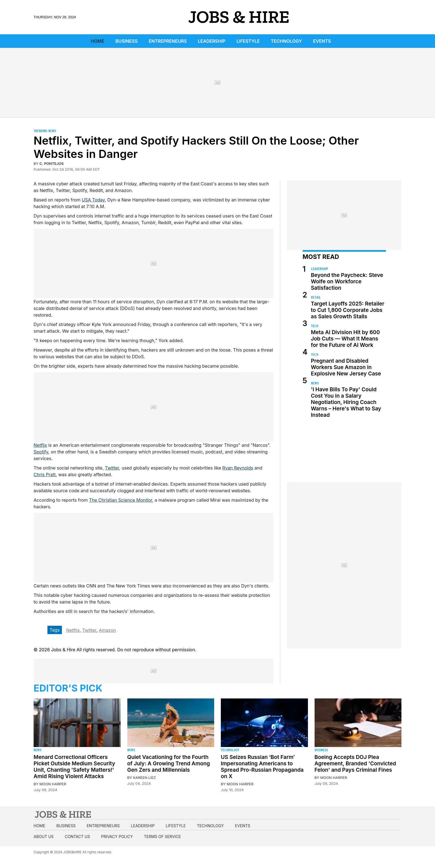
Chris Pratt (45, 475)
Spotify (41, 452)
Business (127, 41)
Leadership (212, 41)
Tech (315, 326)
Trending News (45, 131)
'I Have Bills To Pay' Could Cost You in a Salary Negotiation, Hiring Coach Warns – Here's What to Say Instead (346, 402)
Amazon (107, 630)
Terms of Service (162, 837)
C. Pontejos (51, 163)
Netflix (40, 445)
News (315, 383)
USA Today (93, 200)
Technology (286, 41)
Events (322, 41)
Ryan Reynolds (238, 468)
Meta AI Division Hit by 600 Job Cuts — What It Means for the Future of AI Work (346, 339)
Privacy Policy (117, 837)
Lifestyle (248, 41)
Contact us (77, 837)
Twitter (112, 468)
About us (44, 837)
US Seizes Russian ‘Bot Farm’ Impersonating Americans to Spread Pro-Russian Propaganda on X (262, 767)
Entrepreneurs (168, 41)
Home (98, 41)
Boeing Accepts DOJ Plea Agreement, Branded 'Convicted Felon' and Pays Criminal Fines (355, 764)
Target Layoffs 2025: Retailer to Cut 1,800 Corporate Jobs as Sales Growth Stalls (348, 310)
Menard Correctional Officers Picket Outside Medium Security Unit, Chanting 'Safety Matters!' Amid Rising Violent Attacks (74, 767)
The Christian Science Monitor (121, 500)
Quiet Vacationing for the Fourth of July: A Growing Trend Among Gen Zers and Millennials (169, 764)
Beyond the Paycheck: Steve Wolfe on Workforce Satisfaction (347, 282)
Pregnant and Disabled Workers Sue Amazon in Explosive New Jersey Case (346, 367)
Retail (316, 297)
